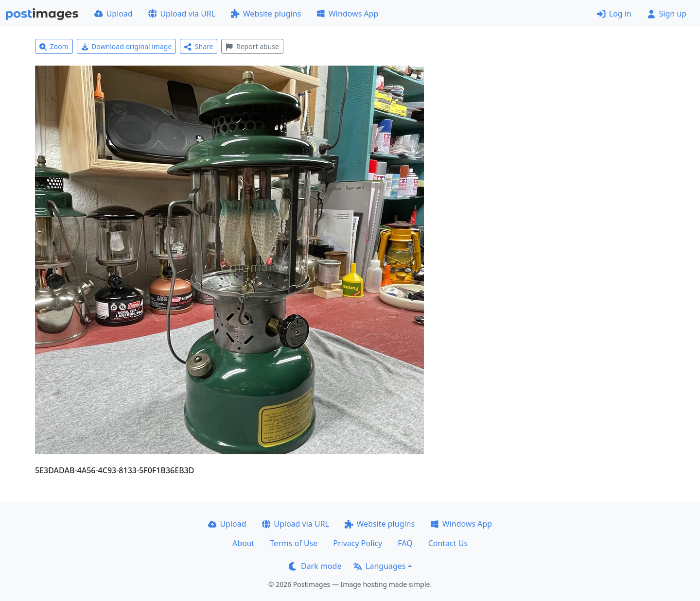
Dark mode (315, 566)
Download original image (127, 46)
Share (199, 46)
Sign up (667, 14)
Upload (114, 14)
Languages (379, 566)
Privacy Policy (358, 543)
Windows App (347, 14)
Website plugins (266, 14)
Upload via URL (182, 14)
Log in (614, 14)
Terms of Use (294, 543)
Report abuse (252, 46)
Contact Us (448, 543)
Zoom (54, 46)
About (243, 543)
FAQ (405, 543)
